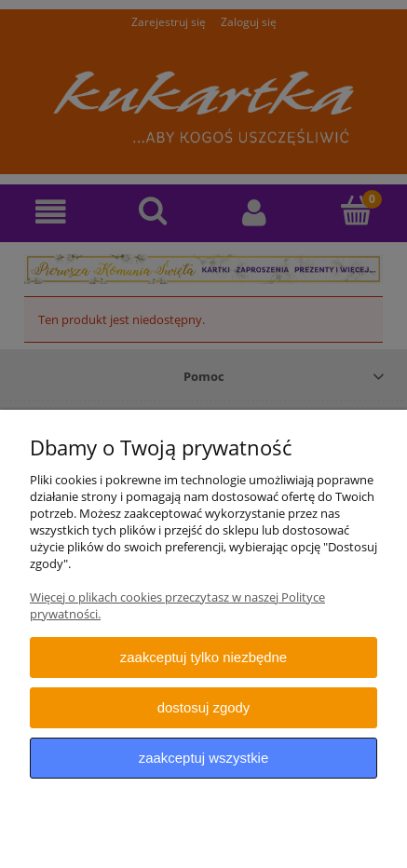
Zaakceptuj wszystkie (203, 758)
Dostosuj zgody (204, 707)
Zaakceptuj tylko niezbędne (203, 657)
